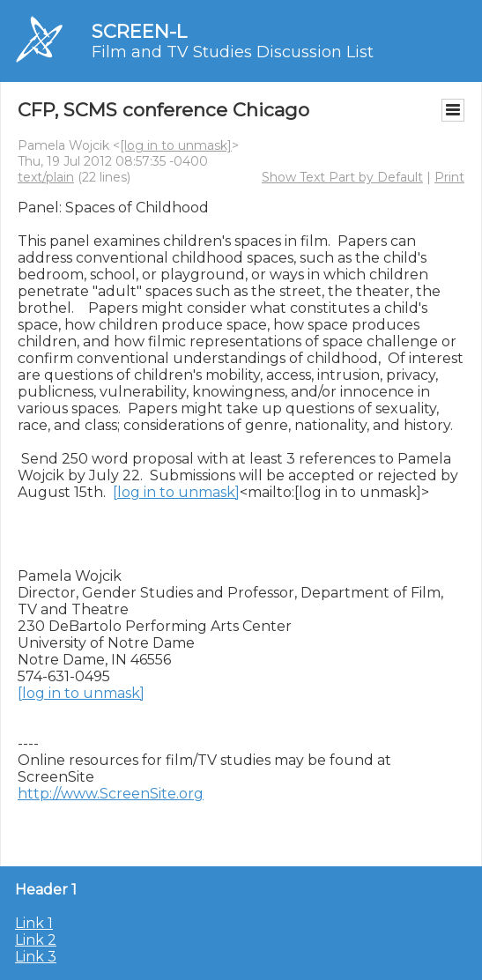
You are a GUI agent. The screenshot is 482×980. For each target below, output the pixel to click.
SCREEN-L (139, 31)
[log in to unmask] (176, 145)
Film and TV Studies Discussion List (233, 52)
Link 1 (34, 923)
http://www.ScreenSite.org (111, 794)
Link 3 (36, 957)
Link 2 (36, 940)
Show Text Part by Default (342, 177)
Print (449, 177)
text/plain (46, 177)
